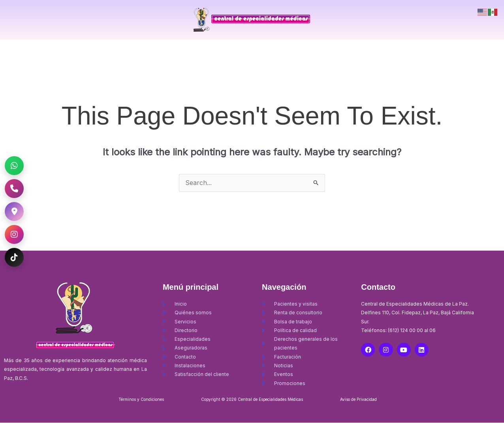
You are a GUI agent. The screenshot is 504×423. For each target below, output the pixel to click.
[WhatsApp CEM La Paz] (14, 166)
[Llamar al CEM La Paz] (14, 189)
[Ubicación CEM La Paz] (14, 211)
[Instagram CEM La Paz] (14, 234)
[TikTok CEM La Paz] (14, 257)
